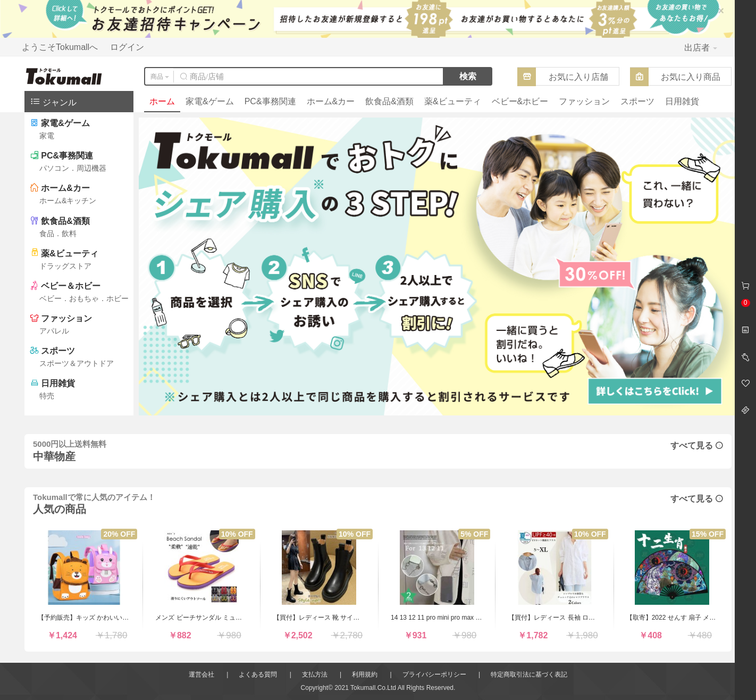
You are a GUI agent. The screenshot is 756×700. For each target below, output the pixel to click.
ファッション (584, 101)
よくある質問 (258, 674)
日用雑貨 (682, 101)
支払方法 (315, 674)
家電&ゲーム (210, 101)
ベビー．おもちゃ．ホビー (84, 298)
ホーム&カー (331, 101)
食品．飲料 (58, 234)
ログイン (127, 47)
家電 (47, 136)
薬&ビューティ (453, 101)
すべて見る (697, 445)
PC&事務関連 (270, 101)
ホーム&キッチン (68, 201)
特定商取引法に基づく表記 (529, 674)
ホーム (162, 101)
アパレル (54, 331)
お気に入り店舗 (578, 77)
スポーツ (637, 101)
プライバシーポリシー (434, 674)
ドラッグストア (65, 266)
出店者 (701, 48)
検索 (468, 76)
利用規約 (365, 674)
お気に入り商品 (691, 77)
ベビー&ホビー (520, 101)
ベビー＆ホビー (71, 286)
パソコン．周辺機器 (73, 168)
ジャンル (53, 101)
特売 (47, 396)
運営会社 (201, 674)
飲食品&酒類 (389, 101)
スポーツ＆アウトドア (77, 363)
